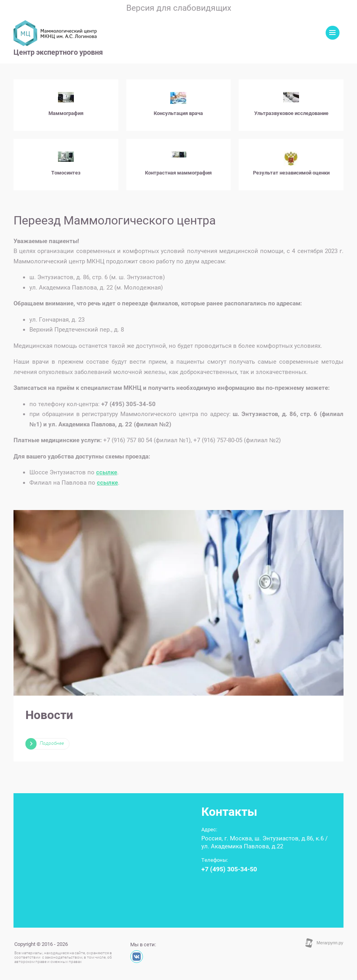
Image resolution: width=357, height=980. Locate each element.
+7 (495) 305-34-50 (229, 869)
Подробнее (52, 743)
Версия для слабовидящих (179, 8)
